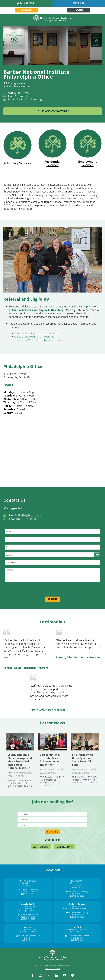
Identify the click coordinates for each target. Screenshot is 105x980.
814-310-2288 (78, 940)
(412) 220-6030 (78, 894)
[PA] (80, 306)
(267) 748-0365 (29, 919)
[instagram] (40, 975)
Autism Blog (41, 847)
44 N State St (77, 906)
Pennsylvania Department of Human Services (40, 333)
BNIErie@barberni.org (29, 889)
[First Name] (53, 814)
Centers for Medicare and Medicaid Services (39, 340)
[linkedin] (57, 975)
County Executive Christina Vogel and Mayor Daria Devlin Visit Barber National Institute (20, 742)
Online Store (65, 847)
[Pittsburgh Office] (77, 881)
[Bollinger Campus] (77, 904)
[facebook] (32, 975)
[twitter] (49, 975)
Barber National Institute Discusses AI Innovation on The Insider (52, 742)
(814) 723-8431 (78, 915)
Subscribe (52, 832)
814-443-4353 (29, 940)
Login (79, 10)
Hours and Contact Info (53, 111)
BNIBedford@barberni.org (78, 936)
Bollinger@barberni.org (78, 912)
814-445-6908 (29, 938)
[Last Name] (53, 820)
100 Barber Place (28, 883)
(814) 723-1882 (78, 917)
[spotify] (73, 975)
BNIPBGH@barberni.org (78, 892)
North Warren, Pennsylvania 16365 (77, 908)
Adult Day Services (17, 148)
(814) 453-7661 (26, 3)
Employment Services (87, 148)
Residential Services (52, 148)
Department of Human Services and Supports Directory (54, 308)
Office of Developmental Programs (34, 337)
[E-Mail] (53, 825)
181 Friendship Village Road (77, 929)
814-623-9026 (78, 938)
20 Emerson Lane (77, 883)
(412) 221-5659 (78, 896)
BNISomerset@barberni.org (29, 936)
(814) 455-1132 (29, 894)
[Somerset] (28, 927)
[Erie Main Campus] (28, 881)
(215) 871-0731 (27, 519)
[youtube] (65, 975)
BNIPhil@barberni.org (29, 99)
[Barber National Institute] (52, 18)
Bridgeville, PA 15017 (77, 887)
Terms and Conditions (52, 969)
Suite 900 (28, 908)
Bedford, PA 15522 (77, 931)
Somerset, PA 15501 (28, 931)
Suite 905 (77, 885)
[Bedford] (77, 927)
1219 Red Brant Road (28, 929)
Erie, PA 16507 (28, 885)
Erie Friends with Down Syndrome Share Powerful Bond (85, 742)
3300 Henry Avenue (28, 906)
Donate (26, 10)
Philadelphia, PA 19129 (28, 910)
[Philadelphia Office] (28, 904)
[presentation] (26, 590)
